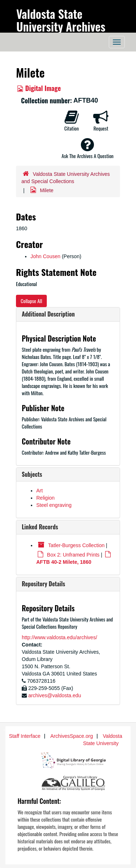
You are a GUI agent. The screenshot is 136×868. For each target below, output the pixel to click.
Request (101, 121)
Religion (46, 498)
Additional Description (48, 314)
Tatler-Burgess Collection (77, 545)
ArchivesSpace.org (72, 736)
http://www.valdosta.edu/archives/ (59, 637)
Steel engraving (54, 505)
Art (40, 491)
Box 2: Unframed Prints (73, 555)
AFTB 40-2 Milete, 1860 (64, 562)
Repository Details (44, 584)
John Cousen (46, 256)
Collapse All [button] (31, 301)
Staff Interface (25, 736)
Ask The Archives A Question (88, 148)
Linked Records (40, 527)
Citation (71, 121)
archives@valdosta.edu (55, 695)
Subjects (32, 474)
